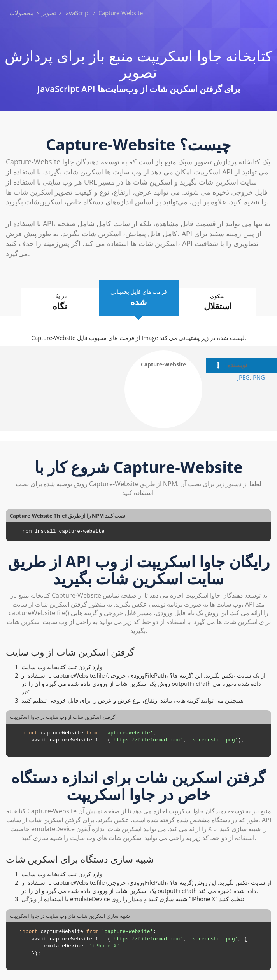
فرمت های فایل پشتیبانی (139, 298)
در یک (60, 302)
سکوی (218, 302)
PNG (259, 377)
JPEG (244, 377)
